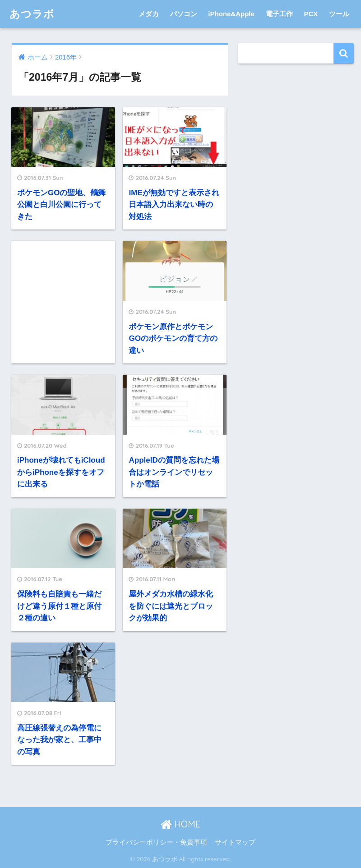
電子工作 (279, 14)
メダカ (149, 14)
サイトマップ (235, 842)
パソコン (184, 14)
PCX (311, 14)
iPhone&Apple (231, 14)
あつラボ (32, 14)
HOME (180, 824)
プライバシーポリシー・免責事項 (156, 842)
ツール (339, 14)
